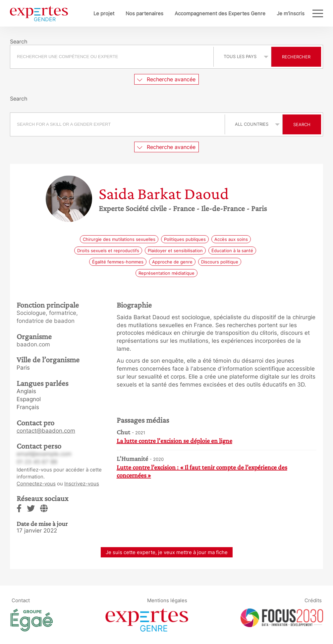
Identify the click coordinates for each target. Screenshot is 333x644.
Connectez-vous (36, 484)
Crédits (313, 600)
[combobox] (113, 57)
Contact (21, 600)
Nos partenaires (144, 13)
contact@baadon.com (46, 431)
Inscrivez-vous (82, 484)
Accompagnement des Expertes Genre (220, 13)
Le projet (104, 13)
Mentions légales (167, 600)
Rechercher (296, 57)
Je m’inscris (291, 13)
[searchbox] (112, 57)
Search (302, 124)
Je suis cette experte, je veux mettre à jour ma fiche (167, 552)
